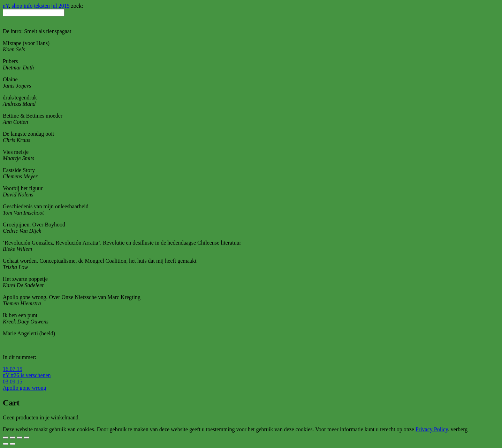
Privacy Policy (432, 429)
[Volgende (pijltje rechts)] (13, 444)
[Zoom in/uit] (26, 438)
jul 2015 (60, 6)
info (28, 6)
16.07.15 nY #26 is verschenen (27, 372)
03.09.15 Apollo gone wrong (24, 385)
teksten (42, 6)
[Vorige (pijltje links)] (6, 444)
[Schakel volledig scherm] (20, 438)
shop (17, 6)
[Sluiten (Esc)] (6, 438)
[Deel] (13, 438)
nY (6, 6)
